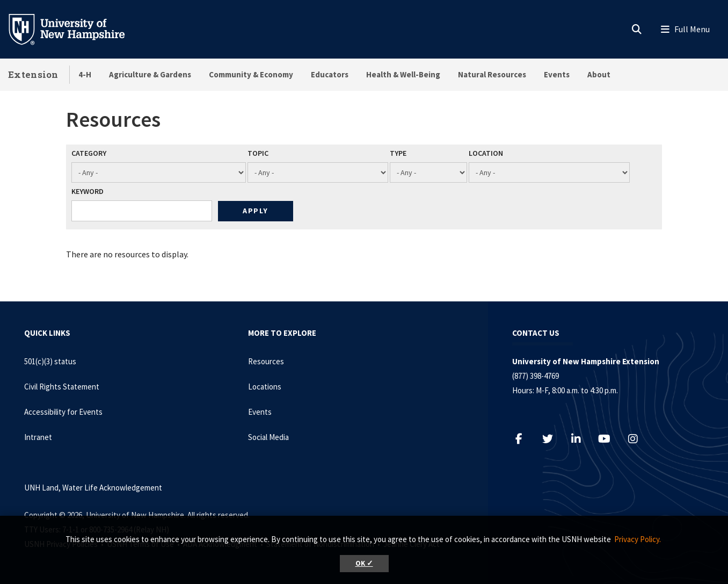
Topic (258, 153)
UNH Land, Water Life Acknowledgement (93, 488)
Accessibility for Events (63, 412)
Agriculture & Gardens (150, 74)
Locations (265, 387)
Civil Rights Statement (62, 387)
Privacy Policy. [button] (638, 539)
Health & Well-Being (403, 74)
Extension (33, 74)
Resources (266, 361)
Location (486, 153)
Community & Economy (251, 74)
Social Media (268, 437)
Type (398, 153)
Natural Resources (492, 74)
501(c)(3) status (50, 361)
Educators (330, 74)
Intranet (38, 437)
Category (89, 153)
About (599, 74)
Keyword (88, 191)
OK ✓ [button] (364, 563)
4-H (85, 74)
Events (557, 74)
